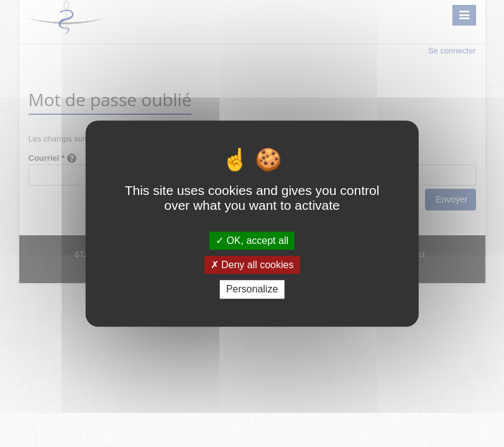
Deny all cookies (252, 265)
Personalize (252, 290)
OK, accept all (252, 241)
